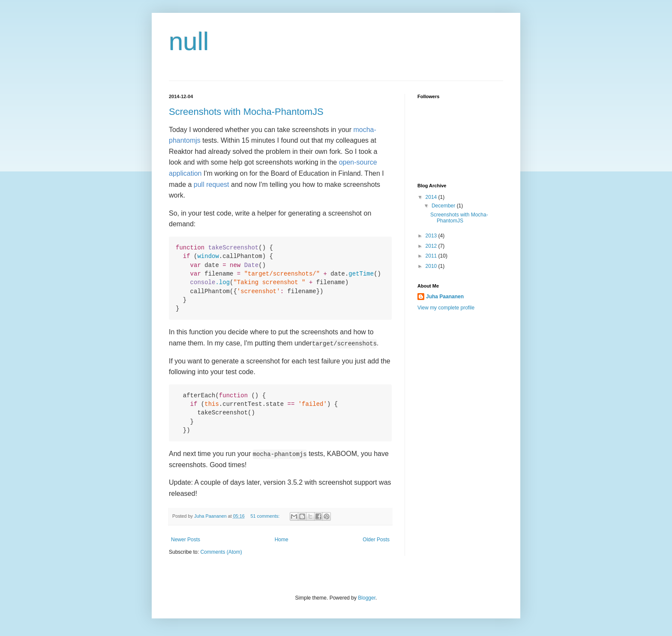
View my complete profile (446, 308)
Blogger (367, 598)
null (189, 41)
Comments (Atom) (221, 552)
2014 (432, 197)
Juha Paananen (445, 297)
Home (282, 540)
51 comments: (266, 516)
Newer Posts (186, 540)
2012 (432, 246)
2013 (432, 236)
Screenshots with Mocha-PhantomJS (246, 112)
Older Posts (376, 540)
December (444, 206)
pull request (211, 184)
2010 (432, 266)
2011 (432, 256)
